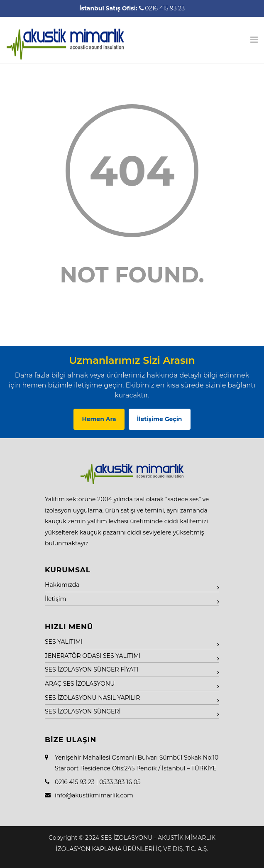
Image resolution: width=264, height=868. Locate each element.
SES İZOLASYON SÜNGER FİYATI (92, 669)
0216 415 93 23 (165, 8)
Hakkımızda (62, 585)
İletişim (55, 599)
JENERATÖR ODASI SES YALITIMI (93, 656)
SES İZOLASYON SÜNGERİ (83, 711)
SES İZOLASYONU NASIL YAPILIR (92, 698)
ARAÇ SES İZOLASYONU (80, 684)
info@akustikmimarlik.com (94, 795)
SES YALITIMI (64, 642)
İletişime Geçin (160, 419)
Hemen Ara (99, 419)
